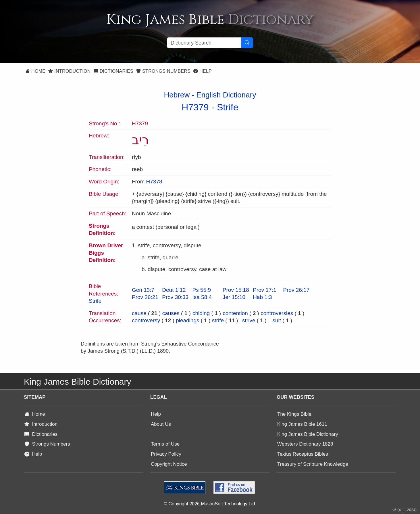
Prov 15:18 (236, 290)
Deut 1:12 (174, 290)
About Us (161, 424)
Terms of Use (165, 444)
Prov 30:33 (175, 297)
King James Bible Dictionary (308, 434)
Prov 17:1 (264, 290)
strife (218, 320)
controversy (146, 320)
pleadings (187, 320)
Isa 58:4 (202, 297)
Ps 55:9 (202, 290)
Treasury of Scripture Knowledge (313, 464)
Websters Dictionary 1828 (305, 444)
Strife (228, 107)
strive (249, 320)
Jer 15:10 (234, 297)
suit (277, 320)
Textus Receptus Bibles (303, 454)
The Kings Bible (294, 414)
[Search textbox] (204, 43)
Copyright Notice (169, 464)
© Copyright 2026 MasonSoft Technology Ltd (209, 504)
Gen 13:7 (143, 290)
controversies (277, 313)
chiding (201, 313)
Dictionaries (113, 71)
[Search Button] (247, 43)
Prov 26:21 (145, 297)
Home (35, 71)
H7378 (154, 182)
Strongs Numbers (163, 71)
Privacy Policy (166, 454)
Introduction (69, 71)
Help (203, 71)
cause (139, 313)
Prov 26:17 (296, 290)
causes (171, 313)
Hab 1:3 (262, 297)
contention (235, 313)
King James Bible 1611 (302, 424)
